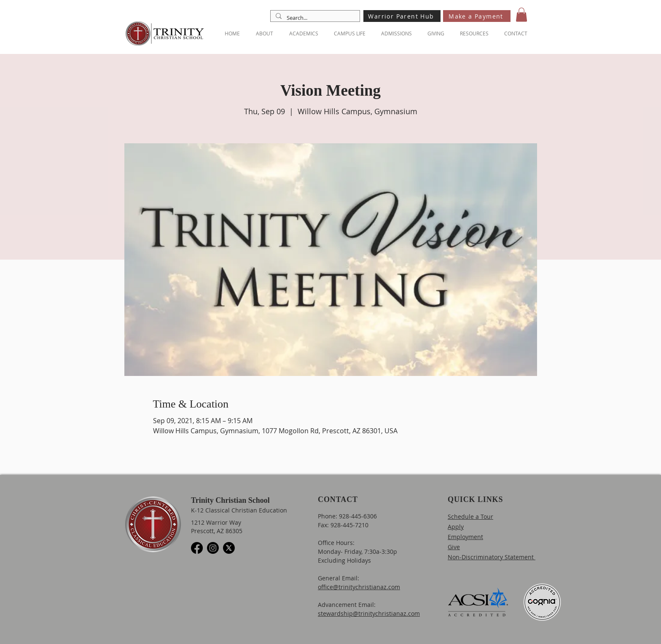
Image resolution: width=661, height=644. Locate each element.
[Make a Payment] (477, 16)
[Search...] (314, 18)
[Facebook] (197, 548)
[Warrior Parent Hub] (402, 16)
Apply (456, 527)
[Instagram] (213, 548)
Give (454, 547)
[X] (229, 548)
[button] (521, 15)
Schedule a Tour (470, 517)
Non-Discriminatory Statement (492, 557)
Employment (465, 537)
